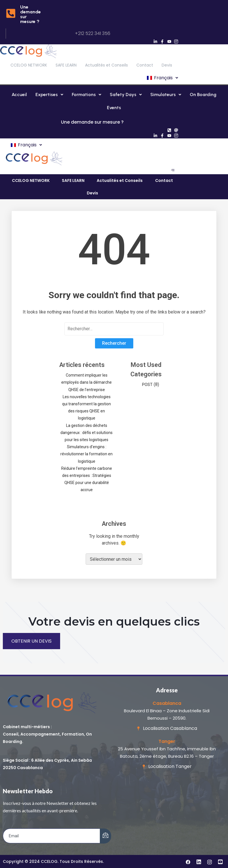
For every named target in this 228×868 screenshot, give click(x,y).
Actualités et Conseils (106, 65)
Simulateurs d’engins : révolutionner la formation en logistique (86, 454)
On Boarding (203, 95)
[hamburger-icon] (173, 170)
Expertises (49, 95)
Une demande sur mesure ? (30, 14)
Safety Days (126, 95)
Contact (145, 65)
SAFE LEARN (66, 65)
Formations (86, 95)
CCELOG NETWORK (29, 65)
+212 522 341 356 (93, 33)
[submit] (105, 836)
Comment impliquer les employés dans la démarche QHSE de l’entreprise (86, 382)
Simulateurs (166, 95)
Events (114, 108)
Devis (167, 65)
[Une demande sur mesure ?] (11, 14)
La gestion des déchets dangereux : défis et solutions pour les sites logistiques (86, 433)
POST (147, 385)
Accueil (19, 95)
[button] (162, 78)
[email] (52, 836)
